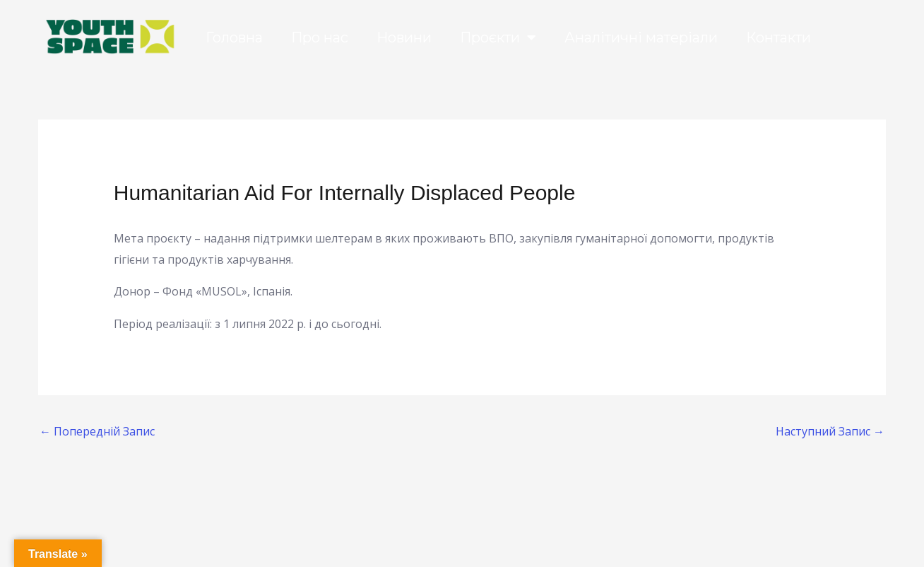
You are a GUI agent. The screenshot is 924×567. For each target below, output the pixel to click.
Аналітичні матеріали (641, 37)
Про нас (320, 37)
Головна (234, 37)
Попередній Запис (97, 431)
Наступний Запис (830, 431)
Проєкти (498, 37)
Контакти (778, 37)
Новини (404, 37)
